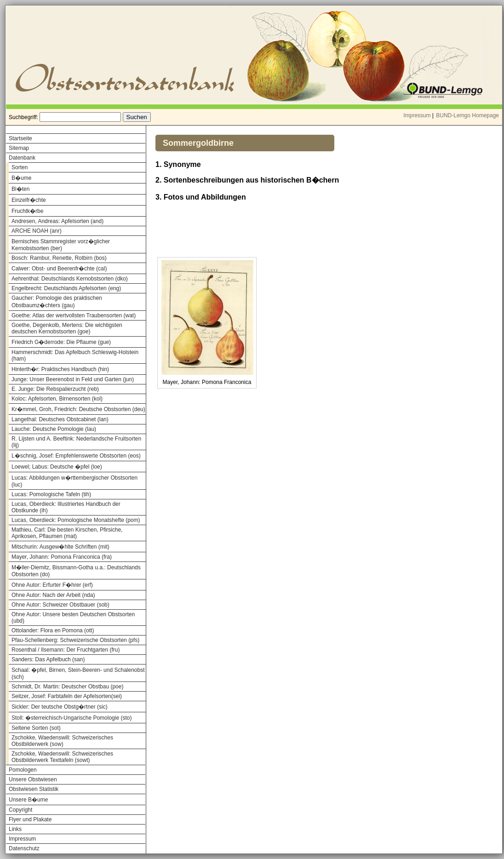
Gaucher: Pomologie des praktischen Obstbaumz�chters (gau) (57, 302)
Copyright (20, 810)
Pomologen (23, 770)
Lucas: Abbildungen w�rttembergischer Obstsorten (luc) (74, 481)
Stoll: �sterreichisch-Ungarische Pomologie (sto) (72, 718)
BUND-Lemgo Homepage (467, 115)
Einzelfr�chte (29, 200)
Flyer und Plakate (30, 819)
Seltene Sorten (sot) (36, 728)
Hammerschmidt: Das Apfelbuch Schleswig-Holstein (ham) (75, 355)
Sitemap (19, 148)
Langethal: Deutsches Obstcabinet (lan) (60, 419)
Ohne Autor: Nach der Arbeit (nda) (53, 595)
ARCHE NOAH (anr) (37, 231)
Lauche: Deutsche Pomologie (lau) (54, 429)
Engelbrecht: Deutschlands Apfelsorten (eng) (66, 288)
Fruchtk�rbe (27, 211)
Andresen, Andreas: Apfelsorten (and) (57, 221)
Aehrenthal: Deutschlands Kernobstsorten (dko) (70, 279)
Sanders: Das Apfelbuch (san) (48, 659)
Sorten (20, 167)
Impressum (417, 115)
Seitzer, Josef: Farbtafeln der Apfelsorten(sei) (67, 696)
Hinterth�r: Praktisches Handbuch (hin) (60, 369)
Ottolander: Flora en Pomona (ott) (53, 630)
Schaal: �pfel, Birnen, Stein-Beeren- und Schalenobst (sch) (78, 673)
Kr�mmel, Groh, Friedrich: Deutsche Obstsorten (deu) (78, 409)
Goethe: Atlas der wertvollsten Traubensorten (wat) (74, 315)
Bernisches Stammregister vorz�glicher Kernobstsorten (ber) (61, 245)
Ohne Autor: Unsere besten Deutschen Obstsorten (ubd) (73, 618)
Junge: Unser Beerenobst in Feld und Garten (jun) (73, 379)
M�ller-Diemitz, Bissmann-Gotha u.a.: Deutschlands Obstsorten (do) (76, 571)
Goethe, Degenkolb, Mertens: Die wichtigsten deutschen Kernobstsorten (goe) (67, 328)
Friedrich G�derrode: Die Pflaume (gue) (61, 342)
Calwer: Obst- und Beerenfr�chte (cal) (59, 269)
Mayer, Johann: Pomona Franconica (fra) (62, 557)
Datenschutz (24, 848)
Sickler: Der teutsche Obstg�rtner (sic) (60, 707)
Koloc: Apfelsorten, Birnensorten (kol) (57, 399)
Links (15, 829)
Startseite (20, 138)
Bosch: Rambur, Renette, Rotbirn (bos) (59, 258)
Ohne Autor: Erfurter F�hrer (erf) (52, 585)
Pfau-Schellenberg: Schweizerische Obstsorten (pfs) (75, 640)
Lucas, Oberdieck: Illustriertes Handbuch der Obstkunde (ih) (66, 507)
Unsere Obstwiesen (33, 779)
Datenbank (22, 158)
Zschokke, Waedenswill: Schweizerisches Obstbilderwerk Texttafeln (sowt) (62, 757)
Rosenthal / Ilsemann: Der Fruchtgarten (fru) (66, 650)
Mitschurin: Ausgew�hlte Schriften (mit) (60, 547)
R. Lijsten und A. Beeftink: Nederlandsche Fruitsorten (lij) (76, 442)
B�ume (21, 178)
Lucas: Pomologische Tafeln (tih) (51, 494)
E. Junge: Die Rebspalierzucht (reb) (55, 389)
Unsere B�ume (28, 800)
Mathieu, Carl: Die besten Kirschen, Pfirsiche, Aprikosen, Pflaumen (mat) (67, 533)
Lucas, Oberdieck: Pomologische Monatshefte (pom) (76, 520)
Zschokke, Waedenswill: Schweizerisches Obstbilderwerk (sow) (62, 741)
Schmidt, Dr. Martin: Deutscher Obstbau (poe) (67, 687)
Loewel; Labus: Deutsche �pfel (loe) (57, 467)
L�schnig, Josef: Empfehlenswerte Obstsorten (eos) (76, 456)
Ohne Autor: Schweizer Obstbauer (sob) (60, 605)
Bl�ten (20, 189)
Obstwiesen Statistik (34, 789)
